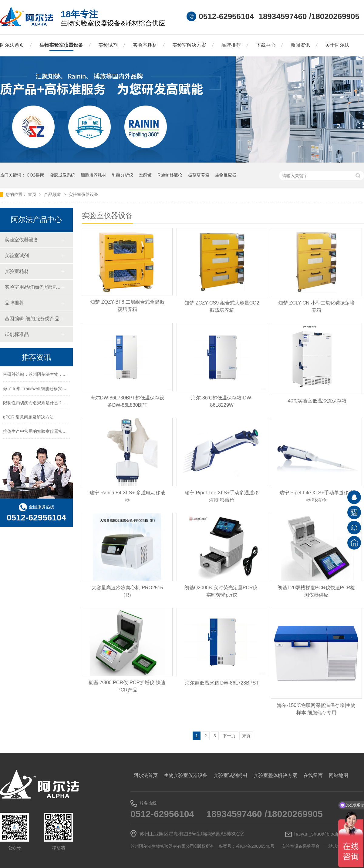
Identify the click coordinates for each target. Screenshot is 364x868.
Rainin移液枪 (170, 175)
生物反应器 (226, 175)
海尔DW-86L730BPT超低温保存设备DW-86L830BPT (127, 401)
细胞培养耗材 (93, 175)
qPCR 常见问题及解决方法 (28, 418)
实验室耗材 (145, 45)
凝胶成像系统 (62, 175)
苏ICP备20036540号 (255, 846)
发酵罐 (145, 175)
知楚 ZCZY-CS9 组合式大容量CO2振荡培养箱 (222, 306)
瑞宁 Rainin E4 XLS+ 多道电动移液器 (127, 496)
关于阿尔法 (337, 45)
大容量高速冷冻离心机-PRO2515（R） (127, 591)
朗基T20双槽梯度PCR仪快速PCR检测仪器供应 (316, 591)
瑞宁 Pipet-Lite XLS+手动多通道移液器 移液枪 (222, 496)
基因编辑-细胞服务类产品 (32, 319)
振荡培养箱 (199, 175)
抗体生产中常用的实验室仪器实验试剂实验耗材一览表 (54, 432)
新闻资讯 (300, 45)
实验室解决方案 (189, 45)
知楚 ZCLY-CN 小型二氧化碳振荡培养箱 (316, 306)
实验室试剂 (17, 256)
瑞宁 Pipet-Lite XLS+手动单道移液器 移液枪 (316, 496)
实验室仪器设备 (83, 194)
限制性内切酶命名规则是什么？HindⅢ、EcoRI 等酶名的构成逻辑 (65, 404)
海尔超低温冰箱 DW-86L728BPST (222, 683)
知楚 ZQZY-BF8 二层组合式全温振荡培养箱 (127, 306)
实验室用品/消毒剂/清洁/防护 (33, 287)
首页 (33, 194)
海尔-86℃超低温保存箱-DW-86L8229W (222, 401)
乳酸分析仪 (123, 175)
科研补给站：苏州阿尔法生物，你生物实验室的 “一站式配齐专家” (64, 375)
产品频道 (53, 194)
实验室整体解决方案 (275, 775)
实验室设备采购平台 (301, 846)
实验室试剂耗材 (231, 775)
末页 (246, 736)
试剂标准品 (17, 334)
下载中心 (266, 45)
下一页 (229, 736)
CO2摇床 (35, 175)
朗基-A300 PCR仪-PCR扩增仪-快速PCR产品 (127, 686)
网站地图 (339, 775)
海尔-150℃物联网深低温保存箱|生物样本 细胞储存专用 (316, 709)
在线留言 (313, 775)
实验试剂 (108, 45)
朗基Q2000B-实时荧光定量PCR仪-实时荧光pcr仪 (222, 591)
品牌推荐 (231, 45)
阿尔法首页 (12, 45)
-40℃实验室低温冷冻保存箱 (316, 401)
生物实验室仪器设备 (61, 45)
